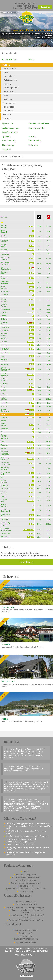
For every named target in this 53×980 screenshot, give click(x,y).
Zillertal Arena (5, 537)
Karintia (7, 84)
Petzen (3, 421)
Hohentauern (5, 353)
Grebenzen (5, 319)
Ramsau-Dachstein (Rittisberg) (5, 437)
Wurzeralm (4, 519)
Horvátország (8, 107)
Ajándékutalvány (26, 892)
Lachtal (3, 390)
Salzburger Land (11, 88)
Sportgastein (5, 489)
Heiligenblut (5, 327)
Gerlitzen (4, 313)
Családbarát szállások (39, 124)
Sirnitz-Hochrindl (4, 481)
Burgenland (9, 76)
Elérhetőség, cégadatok (26, 875)
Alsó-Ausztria (10, 69)
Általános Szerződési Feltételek (26, 877)
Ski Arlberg (4, 485)
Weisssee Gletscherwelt (5, 510)
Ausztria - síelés (26, 933)
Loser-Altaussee (4, 394)
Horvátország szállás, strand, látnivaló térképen (27, 916)
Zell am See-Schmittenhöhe (6, 530)
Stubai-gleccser (4, 492)
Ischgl (3, 356)
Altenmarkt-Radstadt (5, 241)
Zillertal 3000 (5, 534)
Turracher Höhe (4, 501)
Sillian (3, 477)
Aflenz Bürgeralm (4, 231)
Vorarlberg (9, 99)
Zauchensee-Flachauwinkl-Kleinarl (5, 524)
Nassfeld (4, 414)
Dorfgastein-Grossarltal (5, 283)
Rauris (3, 442)
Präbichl (4, 432)
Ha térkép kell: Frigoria (26, 942)
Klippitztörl (4, 384)
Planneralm (5, 429)
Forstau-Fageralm (4, 305)
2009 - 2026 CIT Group (25, 955)
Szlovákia (7, 114)
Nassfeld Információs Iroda (26, 939)
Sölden (3, 448)
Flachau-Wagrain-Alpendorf (4, 300)
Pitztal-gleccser (4, 425)
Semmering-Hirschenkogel (6, 463)
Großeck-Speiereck (4, 323)
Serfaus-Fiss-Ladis (5, 473)
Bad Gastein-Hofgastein (5, 263)
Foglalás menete (26, 886)
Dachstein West (4, 273)
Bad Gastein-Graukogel (5, 258)
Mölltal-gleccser (4, 399)
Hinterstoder (5, 330)
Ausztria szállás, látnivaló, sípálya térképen (25, 907)
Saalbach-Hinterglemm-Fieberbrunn (5, 453)
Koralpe (3, 387)
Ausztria (6, 65)
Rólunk (26, 872)
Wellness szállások (11, 128)
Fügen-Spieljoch (4, 287)
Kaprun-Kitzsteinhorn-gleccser (5, 369)
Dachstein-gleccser (4, 278)
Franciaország (9, 103)
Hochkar (4, 342)
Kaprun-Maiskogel (4, 375)
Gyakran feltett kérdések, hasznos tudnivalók (26, 889)
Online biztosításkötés (26, 902)
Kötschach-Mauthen (5, 360)
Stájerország (10, 92)
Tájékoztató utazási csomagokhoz (26, 883)
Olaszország (8, 111)
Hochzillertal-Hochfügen (5, 349)
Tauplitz (3, 497)
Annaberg (4, 250)
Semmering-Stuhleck (5, 468)
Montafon (4, 406)
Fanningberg (5, 291)
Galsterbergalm (6, 309)
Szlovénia (7, 118)
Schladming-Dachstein (5, 459)
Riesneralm (5, 445)
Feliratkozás (27, 562)
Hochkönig (4, 338)
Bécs (6, 72)
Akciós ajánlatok (10, 59)
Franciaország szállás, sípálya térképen (26, 920)
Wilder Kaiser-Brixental (6, 515)
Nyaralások (7, 124)
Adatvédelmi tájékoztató (26, 880)
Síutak (32, 59)
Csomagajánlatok (37, 128)
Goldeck (4, 316)
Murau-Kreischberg (5, 410)
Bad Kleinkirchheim (6, 268)
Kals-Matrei (5, 364)
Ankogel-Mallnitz (4, 246)
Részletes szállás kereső (26, 905)
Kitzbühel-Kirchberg (4, 379)
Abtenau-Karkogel (4, 226)
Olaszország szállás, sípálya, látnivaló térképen (27, 911)
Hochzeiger (5, 345)
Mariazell (4, 403)
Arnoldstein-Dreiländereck (6, 254)
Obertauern (5, 417)
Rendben (45, 7)
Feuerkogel (5, 295)
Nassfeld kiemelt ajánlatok (10, 134)
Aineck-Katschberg (5, 236)
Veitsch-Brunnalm (4, 505)
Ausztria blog (26, 936)
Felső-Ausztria (10, 80)
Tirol (6, 95)
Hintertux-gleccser (4, 334)
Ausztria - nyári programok (26, 930)
